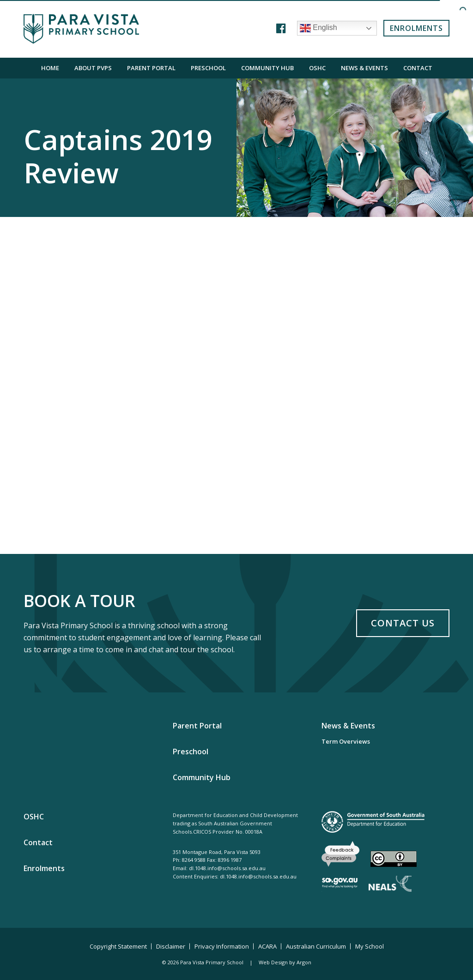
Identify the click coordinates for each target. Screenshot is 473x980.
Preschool (208, 68)
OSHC (317, 68)
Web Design (273, 962)
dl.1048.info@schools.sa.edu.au (227, 868)
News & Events (364, 68)
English (318, 28)
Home (50, 68)
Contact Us (403, 623)
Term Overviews (346, 741)
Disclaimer (171, 946)
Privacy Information (222, 946)
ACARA (267, 946)
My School (370, 946)
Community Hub (267, 68)
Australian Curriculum (316, 946)
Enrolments (416, 28)
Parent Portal (151, 68)
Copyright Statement (118, 946)
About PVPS (93, 68)
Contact (418, 68)
